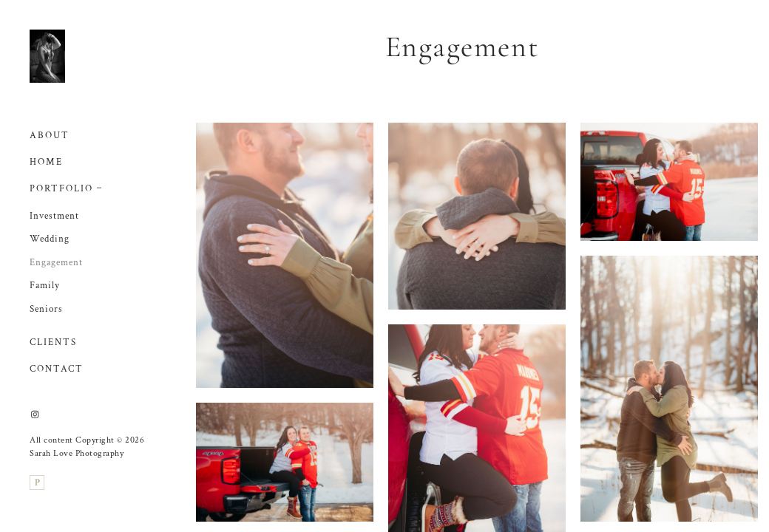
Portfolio (61, 189)
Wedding (50, 239)
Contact (57, 369)
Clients (53, 342)
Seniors (46, 309)
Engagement (56, 263)
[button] (99, 186)
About (50, 136)
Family (45, 286)
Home (46, 162)
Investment (54, 216)
